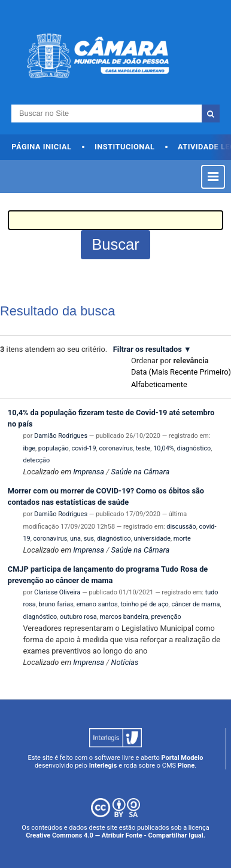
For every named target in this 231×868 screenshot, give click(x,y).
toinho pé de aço (144, 604)
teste (143, 448)
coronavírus (116, 448)
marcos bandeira (124, 617)
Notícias (125, 662)
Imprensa (89, 472)
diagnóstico (194, 448)
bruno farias (56, 604)
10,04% (164, 448)
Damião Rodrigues (61, 436)
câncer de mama (195, 604)
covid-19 (83, 448)
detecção (36, 460)
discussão (181, 527)
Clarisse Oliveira (57, 592)
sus (89, 539)
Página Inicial (41, 147)
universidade (153, 539)
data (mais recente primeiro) (181, 372)
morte (182, 539)
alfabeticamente (159, 384)
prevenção (166, 617)
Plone (186, 766)
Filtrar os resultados (148, 349)
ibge (29, 448)
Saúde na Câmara (141, 472)
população (54, 448)
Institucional (125, 147)
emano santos (97, 604)
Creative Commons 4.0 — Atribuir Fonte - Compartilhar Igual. (115, 835)
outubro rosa (78, 617)
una (75, 539)
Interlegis (103, 766)
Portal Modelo (183, 758)
